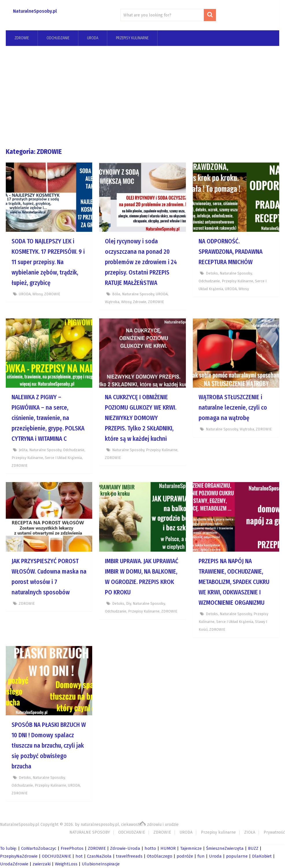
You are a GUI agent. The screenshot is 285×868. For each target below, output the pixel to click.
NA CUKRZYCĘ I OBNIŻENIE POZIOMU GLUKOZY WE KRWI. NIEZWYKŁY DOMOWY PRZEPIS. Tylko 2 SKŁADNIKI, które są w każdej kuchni (141, 418)
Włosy (37, 294)
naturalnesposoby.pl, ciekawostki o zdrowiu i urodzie (130, 825)
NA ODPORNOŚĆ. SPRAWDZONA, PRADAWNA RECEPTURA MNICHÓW (231, 252)
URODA (93, 38)
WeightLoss (66, 864)
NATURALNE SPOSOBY (90, 832)
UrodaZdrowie (14, 864)
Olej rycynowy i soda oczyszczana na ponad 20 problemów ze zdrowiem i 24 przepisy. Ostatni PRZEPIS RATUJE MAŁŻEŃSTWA (141, 262)
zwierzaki (42, 864)
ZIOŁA (250, 832)
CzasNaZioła (99, 856)
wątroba (112, 302)
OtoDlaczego (160, 856)
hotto (150, 848)
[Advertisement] (142, 96)
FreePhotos (72, 848)
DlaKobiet (262, 856)
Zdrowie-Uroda (125, 848)
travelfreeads (129, 856)
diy (128, 603)
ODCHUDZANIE (132, 832)
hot (79, 856)
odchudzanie (58, 38)
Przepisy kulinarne (132, 38)
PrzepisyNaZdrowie (19, 856)
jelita (23, 450)
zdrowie (140, 302)
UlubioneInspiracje (101, 864)
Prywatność (274, 832)
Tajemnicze (191, 848)
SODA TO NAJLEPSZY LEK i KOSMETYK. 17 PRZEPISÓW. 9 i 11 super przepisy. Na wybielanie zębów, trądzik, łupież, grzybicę (48, 262)
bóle (116, 294)
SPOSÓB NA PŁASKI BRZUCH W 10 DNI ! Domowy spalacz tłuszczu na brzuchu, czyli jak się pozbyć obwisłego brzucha (49, 746)
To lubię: (8, 848)
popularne (237, 856)
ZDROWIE (22, 38)
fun (201, 856)
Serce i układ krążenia (63, 458)
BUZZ (253, 848)
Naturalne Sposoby (138, 294)
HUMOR (168, 848)
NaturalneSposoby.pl (35, 11)
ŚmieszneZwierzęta (225, 848)
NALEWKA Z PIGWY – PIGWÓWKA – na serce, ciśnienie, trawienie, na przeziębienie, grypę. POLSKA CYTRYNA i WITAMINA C (48, 418)
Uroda (215, 856)
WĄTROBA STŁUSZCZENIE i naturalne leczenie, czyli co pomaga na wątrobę (233, 408)
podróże (185, 856)
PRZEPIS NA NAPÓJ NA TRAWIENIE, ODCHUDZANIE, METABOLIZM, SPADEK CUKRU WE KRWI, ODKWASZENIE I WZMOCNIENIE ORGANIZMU (234, 582)
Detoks (212, 273)
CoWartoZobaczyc (39, 848)
